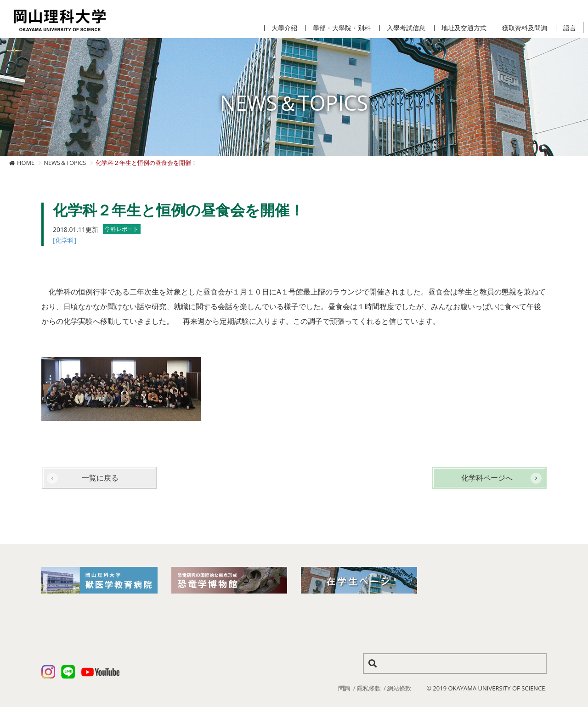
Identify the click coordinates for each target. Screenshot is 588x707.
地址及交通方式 (464, 28)
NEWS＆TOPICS (65, 163)
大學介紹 (284, 28)
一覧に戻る (100, 478)
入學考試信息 (406, 28)
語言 (570, 28)
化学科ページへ (487, 478)
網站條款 (399, 688)
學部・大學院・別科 (342, 28)
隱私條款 (369, 688)
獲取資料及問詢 (525, 28)
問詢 (344, 688)
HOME (26, 163)
